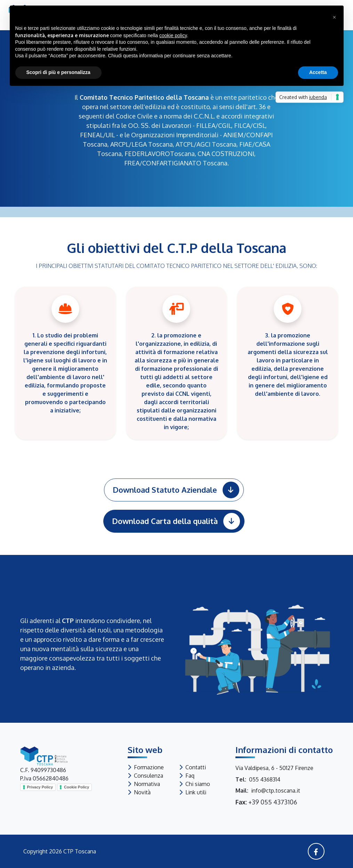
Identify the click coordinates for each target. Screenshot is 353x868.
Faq (190, 776)
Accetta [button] (318, 72)
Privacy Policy (40, 787)
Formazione (149, 767)
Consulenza (149, 776)
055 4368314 (265, 779)
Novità (142, 792)
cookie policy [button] (173, 35)
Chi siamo (198, 784)
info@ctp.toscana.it (276, 791)
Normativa (147, 784)
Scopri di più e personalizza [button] (58, 72)
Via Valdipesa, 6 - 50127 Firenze (274, 768)
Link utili (196, 792)
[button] (335, 17)
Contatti (196, 767)
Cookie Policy (77, 787)
